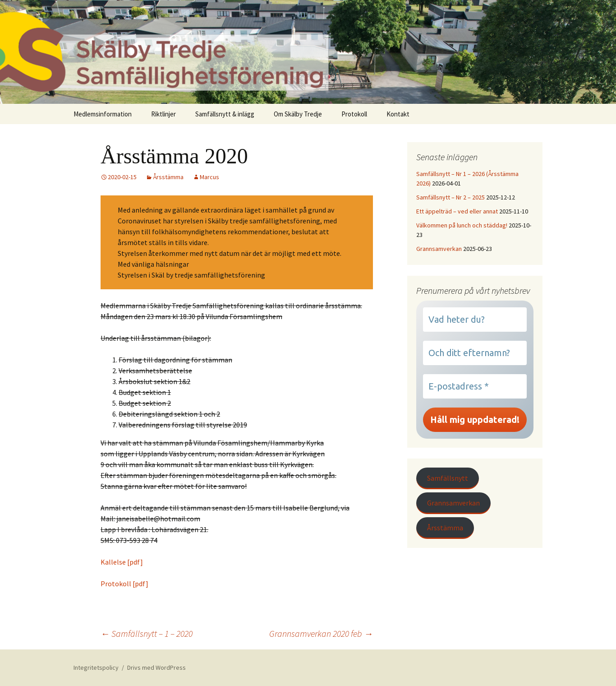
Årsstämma (168, 177)
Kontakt (398, 114)
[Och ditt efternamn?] (475, 353)
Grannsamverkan (439, 249)
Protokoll (354, 114)
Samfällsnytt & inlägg (225, 114)
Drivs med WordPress (156, 667)
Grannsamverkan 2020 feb (321, 633)
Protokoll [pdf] (124, 584)
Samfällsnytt (448, 478)
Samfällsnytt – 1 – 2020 (147, 633)
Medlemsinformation (103, 114)
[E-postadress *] (475, 386)
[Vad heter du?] (475, 320)
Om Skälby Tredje (298, 114)
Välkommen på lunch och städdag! (462, 225)
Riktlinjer (163, 114)
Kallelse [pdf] (122, 562)
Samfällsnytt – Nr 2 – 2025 (451, 197)
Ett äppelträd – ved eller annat (457, 211)
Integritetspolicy (96, 667)
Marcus (209, 177)
